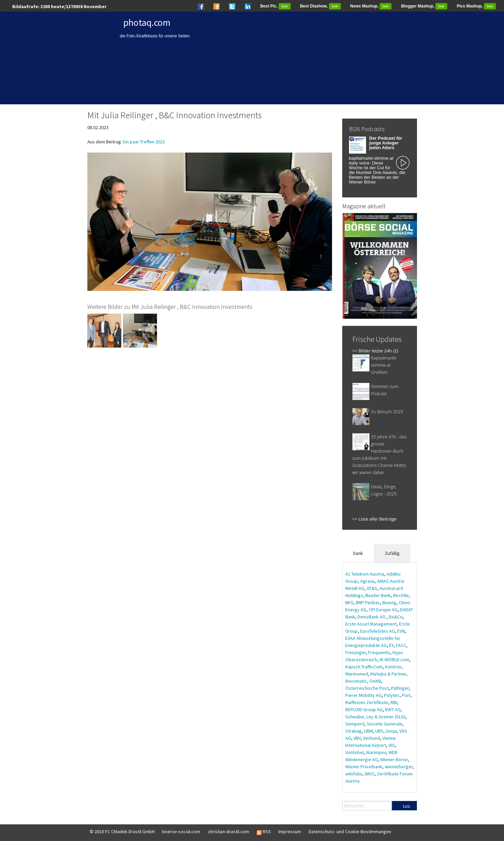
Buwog (389, 602)
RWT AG (393, 709)
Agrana (367, 581)
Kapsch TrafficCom (364, 667)
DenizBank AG (372, 617)
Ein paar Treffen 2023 (144, 142)
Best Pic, (275, 6)
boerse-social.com (181, 831)
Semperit (355, 724)
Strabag (353, 731)
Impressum (290, 831)
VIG (392, 745)
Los (407, 806)
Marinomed (357, 674)
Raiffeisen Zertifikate (367, 702)
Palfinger (400, 688)
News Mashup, (371, 6)
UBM (368, 731)
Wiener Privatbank (364, 767)
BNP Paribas (368, 602)
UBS (379, 731)
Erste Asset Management (371, 624)
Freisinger (355, 652)
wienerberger (399, 767)
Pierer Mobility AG (363, 695)
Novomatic (356, 681)
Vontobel (354, 752)
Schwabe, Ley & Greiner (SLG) (375, 717)
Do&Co (396, 617)
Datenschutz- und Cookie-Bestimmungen (350, 831)
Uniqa (391, 731)
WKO (370, 774)
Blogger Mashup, (424, 6)
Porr (406, 695)
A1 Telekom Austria (365, 574)
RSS (264, 832)
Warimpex (376, 752)
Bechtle (401, 595)
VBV (357, 738)
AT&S (372, 588)
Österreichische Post (367, 688)
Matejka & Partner (388, 674)
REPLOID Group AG (364, 709)
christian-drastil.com (228, 831)
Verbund (371, 738)
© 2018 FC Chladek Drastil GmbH (122, 831)
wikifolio (354, 774)
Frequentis (379, 652)
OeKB (375, 681)
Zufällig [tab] (392, 553)
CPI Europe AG (383, 610)
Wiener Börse (394, 759)
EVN (401, 631)
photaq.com (147, 22)
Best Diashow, (320, 6)
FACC (401, 645)
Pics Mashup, (476, 6)
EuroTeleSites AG (378, 631)
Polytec (392, 695)
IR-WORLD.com (394, 660)
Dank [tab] (358, 553)
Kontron (393, 667)
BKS (349, 602)
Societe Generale (385, 724)
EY (391, 645)
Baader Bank (378, 595)
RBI (394, 702)
